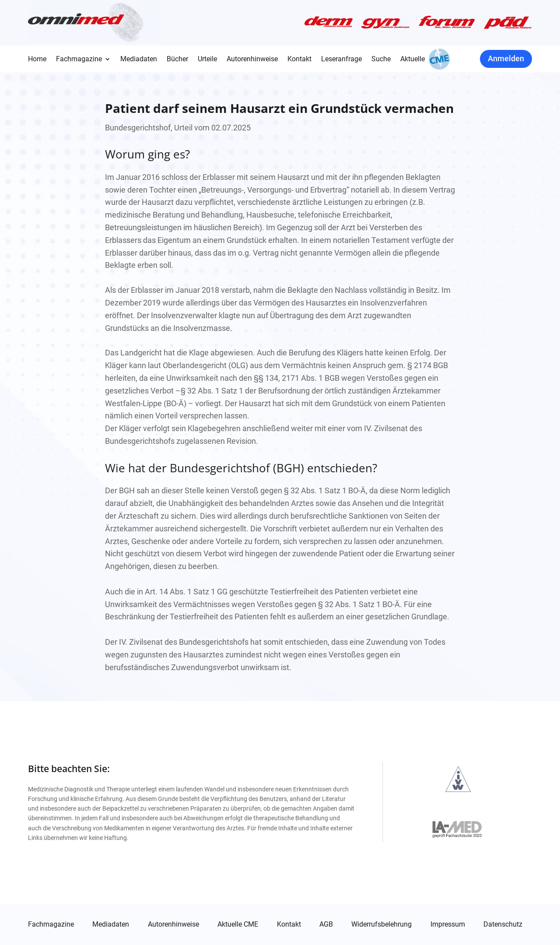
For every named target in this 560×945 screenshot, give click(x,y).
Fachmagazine (79, 60)
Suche (381, 60)
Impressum (448, 924)
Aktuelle (413, 60)
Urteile (207, 60)
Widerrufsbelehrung (381, 924)
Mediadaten (139, 60)
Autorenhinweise (252, 60)
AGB (326, 924)
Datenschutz (503, 924)
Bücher (177, 60)
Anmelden (506, 58)
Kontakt (299, 60)
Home (37, 60)
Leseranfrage (341, 60)
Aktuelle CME (238, 924)
